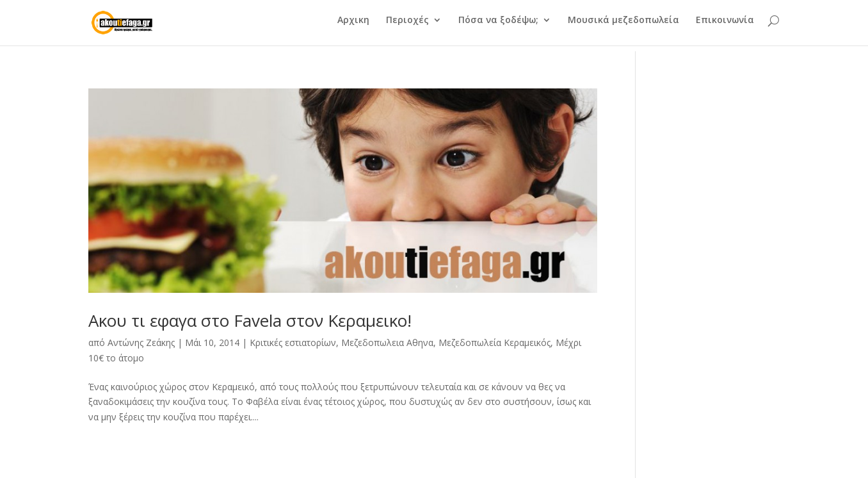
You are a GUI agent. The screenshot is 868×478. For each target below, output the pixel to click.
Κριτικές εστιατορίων (293, 342)
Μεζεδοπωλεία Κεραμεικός (494, 342)
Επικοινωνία (725, 26)
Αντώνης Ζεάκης (141, 342)
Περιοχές (407, 26)
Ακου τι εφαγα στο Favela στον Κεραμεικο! (250, 320)
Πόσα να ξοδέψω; (498, 26)
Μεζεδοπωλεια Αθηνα (387, 342)
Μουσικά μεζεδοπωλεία (623, 26)
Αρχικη (353, 26)
